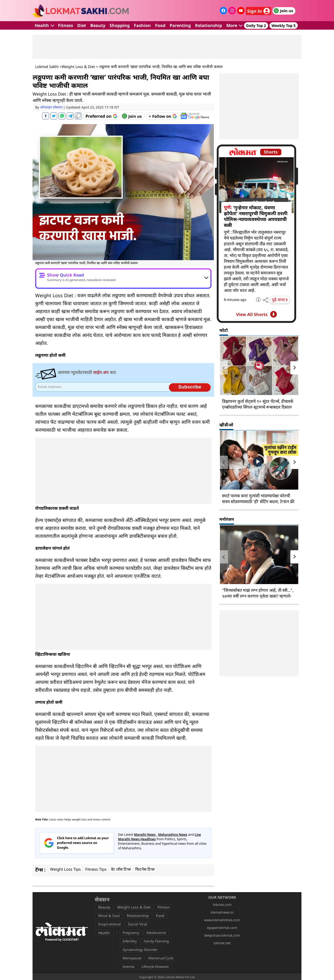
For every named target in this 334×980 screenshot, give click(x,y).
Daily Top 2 (256, 26)
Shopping (120, 25)
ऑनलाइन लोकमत (51, 107)
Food (160, 25)
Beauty (98, 25)
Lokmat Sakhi (47, 67)
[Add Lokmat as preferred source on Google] (101, 116)
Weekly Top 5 (284, 26)
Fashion (142, 25)
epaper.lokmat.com (222, 928)
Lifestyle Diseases (155, 967)
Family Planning (156, 941)
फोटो (224, 330)
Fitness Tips (96, 869)
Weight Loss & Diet (78, 67)
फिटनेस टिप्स (145, 869)
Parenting (180, 25)
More (234, 25)
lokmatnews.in (222, 912)
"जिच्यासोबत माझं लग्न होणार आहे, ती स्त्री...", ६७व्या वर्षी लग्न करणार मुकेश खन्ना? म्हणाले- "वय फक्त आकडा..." (258, 596)
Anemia (128, 967)
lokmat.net (222, 943)
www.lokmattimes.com (222, 920)
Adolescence (156, 933)
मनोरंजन (227, 519)
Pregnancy (131, 933)
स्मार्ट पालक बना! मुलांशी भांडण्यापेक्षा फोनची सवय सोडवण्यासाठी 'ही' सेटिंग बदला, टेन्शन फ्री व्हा (258, 502)
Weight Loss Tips (65, 869)
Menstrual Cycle (161, 958)
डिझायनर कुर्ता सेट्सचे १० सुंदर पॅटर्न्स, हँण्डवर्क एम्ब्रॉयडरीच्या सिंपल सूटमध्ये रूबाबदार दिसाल (258, 404)
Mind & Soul (109, 916)
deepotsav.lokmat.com (222, 935)
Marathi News (145, 835)
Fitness (66, 25)
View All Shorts (256, 314)
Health (44, 25)
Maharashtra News (173, 835)
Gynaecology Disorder (140, 950)
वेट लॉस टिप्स (121, 869)
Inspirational (110, 924)
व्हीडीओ (226, 425)
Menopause (132, 958)
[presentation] (224, 368)
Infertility (130, 941)
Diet (82, 25)
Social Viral (137, 924)
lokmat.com (222, 905)
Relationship (209, 25)
